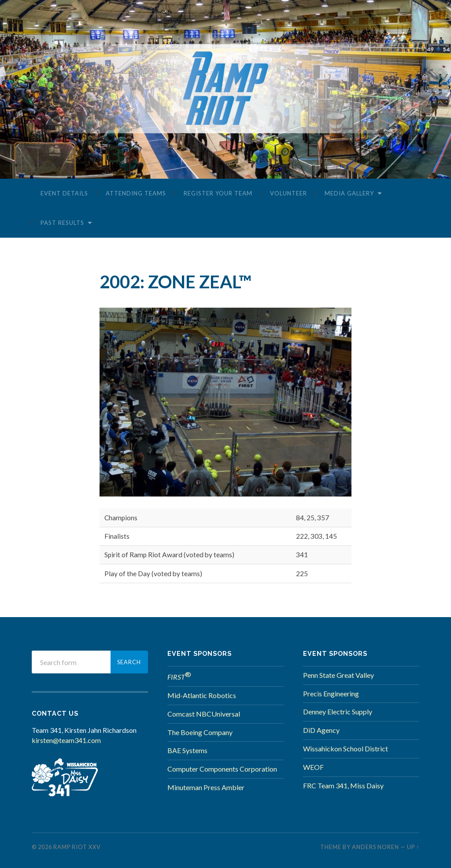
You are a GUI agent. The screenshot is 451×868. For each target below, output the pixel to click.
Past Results (62, 223)
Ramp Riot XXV (77, 847)
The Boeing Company (200, 732)
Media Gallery (349, 193)
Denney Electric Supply (338, 712)
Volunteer (288, 193)
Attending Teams (136, 193)
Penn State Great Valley (338, 675)
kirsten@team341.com (66, 740)
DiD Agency (321, 730)
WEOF (313, 767)
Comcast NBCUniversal (204, 714)
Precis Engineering (331, 693)
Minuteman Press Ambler (206, 787)
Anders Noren (375, 847)
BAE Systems (187, 750)
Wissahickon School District (346, 748)
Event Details (64, 193)
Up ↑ (413, 847)
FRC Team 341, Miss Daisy (343, 785)
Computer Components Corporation (222, 769)
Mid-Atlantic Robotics (202, 695)
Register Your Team (218, 193)
